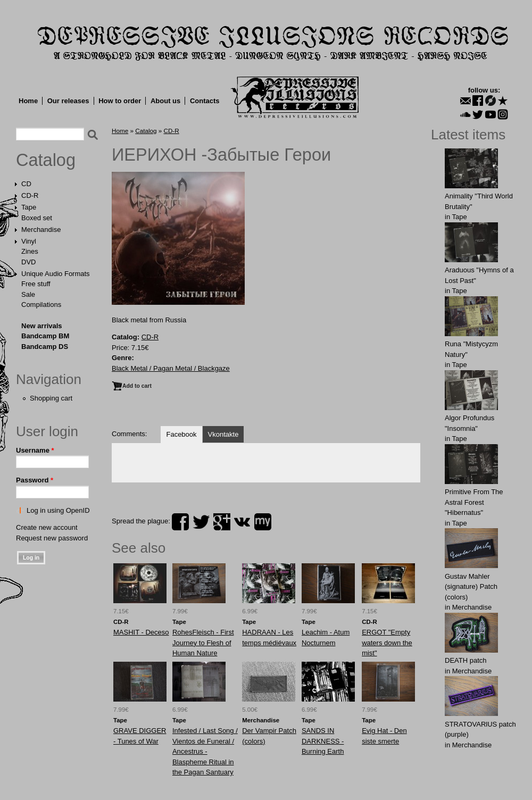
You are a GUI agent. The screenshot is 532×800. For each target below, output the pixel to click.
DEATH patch (466, 660)
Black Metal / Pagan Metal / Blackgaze (171, 368)
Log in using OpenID (58, 510)
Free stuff (36, 284)
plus (222, 522)
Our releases (68, 101)
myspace (263, 522)
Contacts (205, 101)
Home (28, 101)
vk (242, 522)
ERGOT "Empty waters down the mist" (387, 643)
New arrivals (42, 326)
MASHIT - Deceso (141, 632)
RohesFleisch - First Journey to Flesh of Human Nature (203, 643)
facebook (180, 522)
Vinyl (29, 241)
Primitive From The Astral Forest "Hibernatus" (474, 502)
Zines (30, 251)
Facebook (181, 434)
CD (26, 184)
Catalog (46, 160)
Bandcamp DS (45, 347)
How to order (120, 101)
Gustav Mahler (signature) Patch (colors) (471, 587)
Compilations (41, 305)
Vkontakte (223, 434)
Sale (28, 294)
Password (35, 480)
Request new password (52, 538)
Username (35, 450)
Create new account (47, 527)
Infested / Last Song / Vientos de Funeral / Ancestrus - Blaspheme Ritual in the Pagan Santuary (205, 751)
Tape (29, 207)
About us (165, 101)
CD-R (30, 195)
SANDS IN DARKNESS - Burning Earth (323, 741)
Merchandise (41, 230)
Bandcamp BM (45, 336)
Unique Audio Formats (56, 274)
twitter (201, 522)
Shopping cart (51, 398)
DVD (28, 262)
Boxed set (37, 218)
